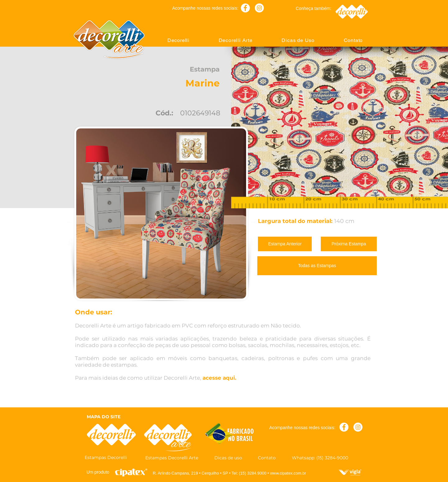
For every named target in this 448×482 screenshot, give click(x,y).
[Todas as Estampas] (317, 266)
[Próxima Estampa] (349, 244)
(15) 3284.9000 (253, 473)
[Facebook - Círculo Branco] (245, 8)
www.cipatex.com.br (288, 473)
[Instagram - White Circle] (259, 8)
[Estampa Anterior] (285, 244)
